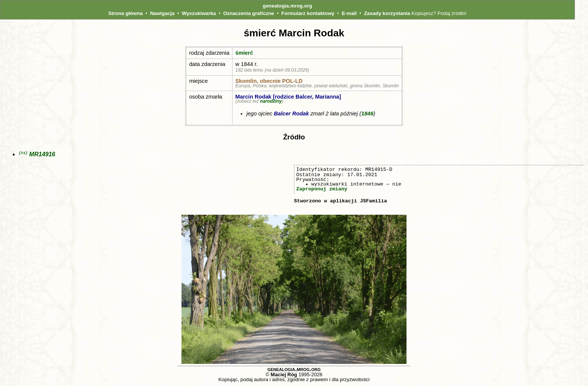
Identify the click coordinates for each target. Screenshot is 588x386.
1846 (367, 114)
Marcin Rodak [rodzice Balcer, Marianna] (288, 97)
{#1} (23, 153)
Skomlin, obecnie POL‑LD (269, 81)
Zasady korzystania (387, 13)
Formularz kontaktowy (308, 13)
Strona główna (126, 13)
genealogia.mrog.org (288, 6)
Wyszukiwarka (199, 13)
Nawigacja (162, 13)
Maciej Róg (284, 375)
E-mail (349, 13)
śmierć (244, 53)
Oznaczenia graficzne (249, 13)
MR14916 (42, 155)
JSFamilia (373, 201)
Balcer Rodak (291, 114)
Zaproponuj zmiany (322, 189)
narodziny (271, 101)
